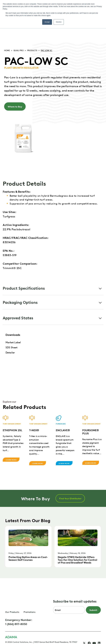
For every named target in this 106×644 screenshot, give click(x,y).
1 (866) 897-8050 (16, 612)
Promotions (29, 600)
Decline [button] (59, 22)
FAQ (7, 633)
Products (32, 50)
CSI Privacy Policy (20, 633)
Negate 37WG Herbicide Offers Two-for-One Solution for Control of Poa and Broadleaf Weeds (77, 560)
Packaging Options (20, 302)
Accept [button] (47, 22)
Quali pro (19, 50)
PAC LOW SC (47, 50)
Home (7, 50)
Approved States (18, 318)
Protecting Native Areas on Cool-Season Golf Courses (28, 558)
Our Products (12, 600)
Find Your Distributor (70, 498)
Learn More (11, 461)
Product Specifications (24, 288)
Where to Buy (15, 106)
